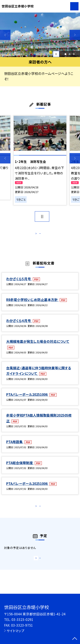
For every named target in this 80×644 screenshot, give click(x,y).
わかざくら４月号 (19, 325)
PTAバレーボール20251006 (27, 399)
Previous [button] (5, 35)
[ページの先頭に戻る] (75, 639)
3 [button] (74, 54)
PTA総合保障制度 (20, 467)
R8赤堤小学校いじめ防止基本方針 (32, 304)
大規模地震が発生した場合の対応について (38, 346)
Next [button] (75, 35)
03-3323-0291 (22, 619)
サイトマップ (15, 631)
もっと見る (38, 234)
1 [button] (65, 54)
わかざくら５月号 (19, 283)
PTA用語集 (15, 446)
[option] (40, 35)
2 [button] (70, 54)
